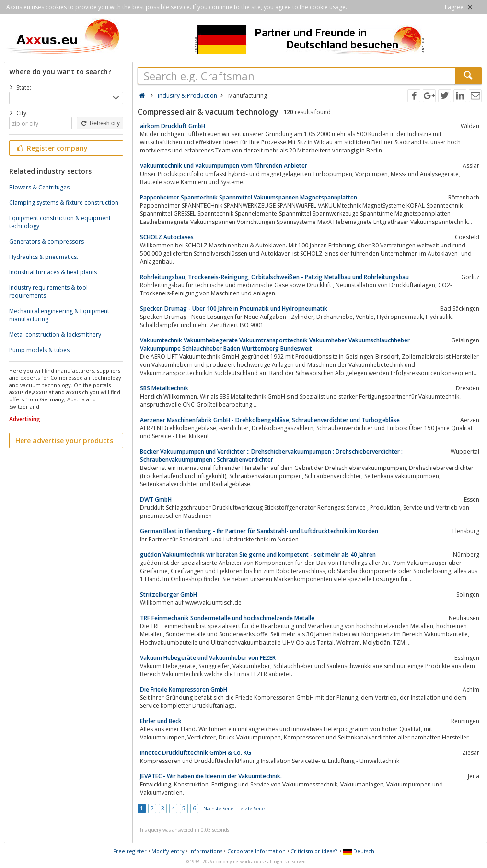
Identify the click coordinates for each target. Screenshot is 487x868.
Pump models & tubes (39, 350)
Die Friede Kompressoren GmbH (184, 689)
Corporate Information (256, 851)
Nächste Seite (218, 809)
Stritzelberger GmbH (168, 594)
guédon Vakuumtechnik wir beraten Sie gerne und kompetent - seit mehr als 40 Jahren (258, 555)
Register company (52, 148)
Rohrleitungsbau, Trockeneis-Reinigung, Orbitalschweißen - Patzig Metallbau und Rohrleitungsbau (274, 277)
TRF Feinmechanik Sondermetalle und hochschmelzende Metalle (227, 618)
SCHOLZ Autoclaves (167, 237)
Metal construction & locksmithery (55, 334)
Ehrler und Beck (161, 721)
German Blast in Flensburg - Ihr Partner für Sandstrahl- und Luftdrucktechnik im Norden (259, 531)
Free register (130, 851)
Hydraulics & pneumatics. (44, 257)
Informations (206, 851)
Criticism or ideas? (314, 851)
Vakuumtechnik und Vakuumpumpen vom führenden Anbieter (224, 166)
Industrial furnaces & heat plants (53, 272)
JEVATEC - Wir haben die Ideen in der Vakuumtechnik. (211, 776)
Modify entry (168, 851)
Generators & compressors (46, 241)
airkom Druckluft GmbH (173, 126)
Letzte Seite (251, 809)
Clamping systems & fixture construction (64, 203)
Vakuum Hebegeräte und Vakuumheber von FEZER (208, 658)
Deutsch (359, 851)
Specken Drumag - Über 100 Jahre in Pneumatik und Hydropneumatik (234, 309)
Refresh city (100, 123)
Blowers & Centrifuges (39, 187)
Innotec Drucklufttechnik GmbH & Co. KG (196, 753)
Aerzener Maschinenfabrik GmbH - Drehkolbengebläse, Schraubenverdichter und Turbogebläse (270, 420)
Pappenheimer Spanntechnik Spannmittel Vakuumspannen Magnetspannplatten (249, 197)
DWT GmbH (156, 499)
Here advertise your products (64, 440)
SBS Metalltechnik (164, 388)
